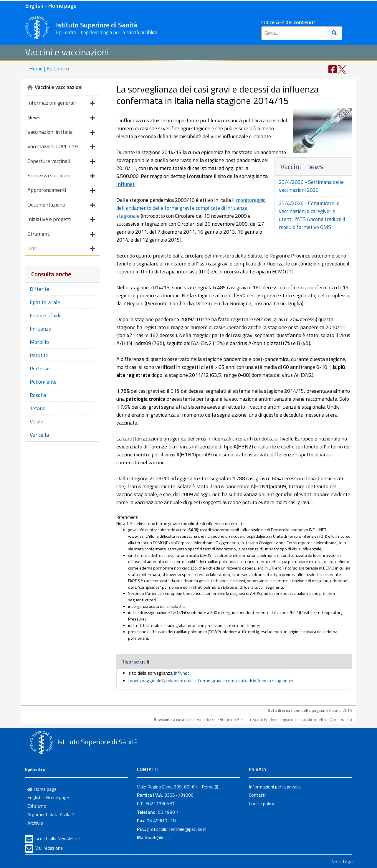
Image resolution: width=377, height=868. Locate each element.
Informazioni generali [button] (61, 103)
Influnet (125, 184)
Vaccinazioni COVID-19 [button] (61, 147)
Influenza (40, 329)
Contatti (257, 795)
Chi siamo (37, 806)
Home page (42, 789)
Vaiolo (37, 421)
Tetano (38, 408)
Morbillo (39, 342)
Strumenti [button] (61, 234)
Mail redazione (49, 848)
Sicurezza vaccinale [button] (61, 176)
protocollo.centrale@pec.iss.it (177, 829)
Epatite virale (45, 302)
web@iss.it (159, 837)
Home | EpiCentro (49, 69)
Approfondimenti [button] (61, 190)
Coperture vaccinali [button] (61, 162)
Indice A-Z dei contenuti (289, 22)
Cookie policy (262, 803)
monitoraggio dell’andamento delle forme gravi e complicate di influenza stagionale (191, 208)
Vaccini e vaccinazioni (67, 52)
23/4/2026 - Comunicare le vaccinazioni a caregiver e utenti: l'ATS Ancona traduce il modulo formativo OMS (312, 215)
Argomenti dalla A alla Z (51, 814)
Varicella (39, 435)
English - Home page (51, 5)
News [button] (61, 118)
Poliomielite (43, 382)
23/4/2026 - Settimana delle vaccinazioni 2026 (311, 186)
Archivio (35, 823)
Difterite (39, 289)
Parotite (39, 355)
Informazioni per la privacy (275, 787)
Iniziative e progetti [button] (61, 220)
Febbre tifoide (46, 315)
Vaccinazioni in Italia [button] (61, 132)
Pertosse (40, 368)
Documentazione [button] (61, 205)
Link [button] (61, 249)
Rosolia (38, 395)
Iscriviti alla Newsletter (57, 839)
